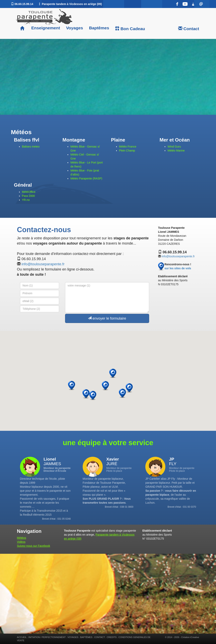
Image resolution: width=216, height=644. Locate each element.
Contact (189, 29)
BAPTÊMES (86, 637)
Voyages (75, 28)
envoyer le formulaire (107, 318)
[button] (129, 388)
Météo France (128, 147)
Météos (22, 538)
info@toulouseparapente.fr (43, 264)
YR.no (26, 200)
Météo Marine (176, 151)
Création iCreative (190, 637)
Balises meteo (31, 147)
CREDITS (112, 637)
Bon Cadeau (130, 29)
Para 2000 (29, 196)
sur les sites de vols (178, 268)
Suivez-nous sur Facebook (34, 546)
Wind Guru (174, 147)
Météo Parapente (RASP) (86, 178)
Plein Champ (127, 151)
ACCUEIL (22, 637)
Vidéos (21, 542)
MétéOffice (29, 192)
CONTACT (100, 637)
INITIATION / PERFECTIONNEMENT (47, 637)
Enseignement (45, 28)
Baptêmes (99, 28)
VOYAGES (73, 637)
